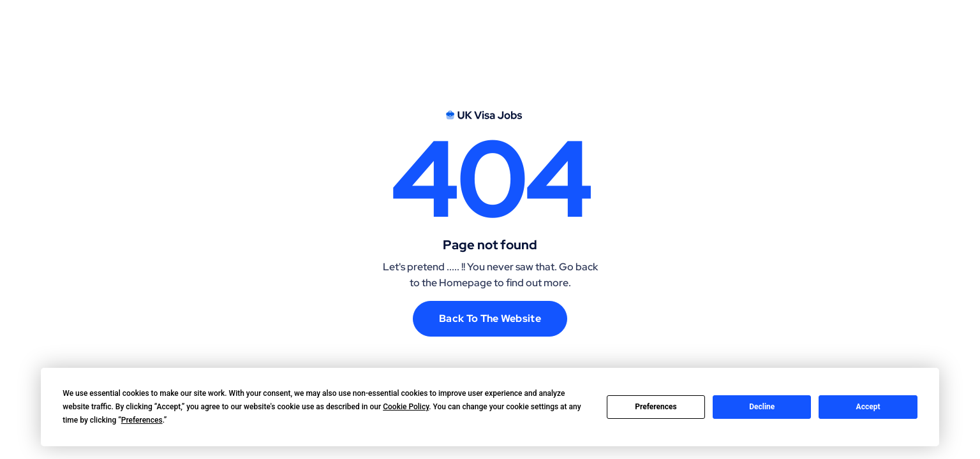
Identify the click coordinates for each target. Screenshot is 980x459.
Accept (868, 407)
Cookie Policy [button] (406, 407)
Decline (762, 407)
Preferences (656, 407)
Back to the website (490, 318)
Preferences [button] (142, 420)
